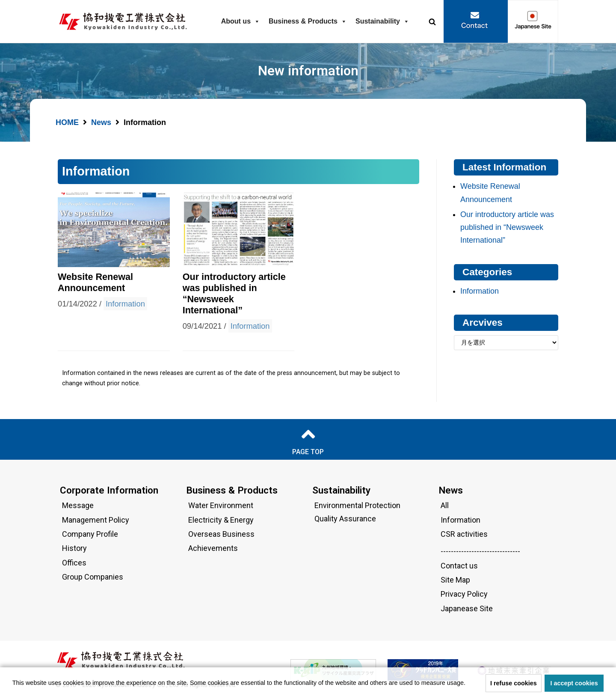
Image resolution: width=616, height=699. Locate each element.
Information (125, 304)
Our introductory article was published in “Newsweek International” (507, 228)
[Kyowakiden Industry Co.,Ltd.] (125, 22)
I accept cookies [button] (574, 683)
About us (241, 21)
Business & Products (308, 21)
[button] (432, 22)
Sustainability (382, 21)
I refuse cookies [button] (514, 683)
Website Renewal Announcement (95, 282)
